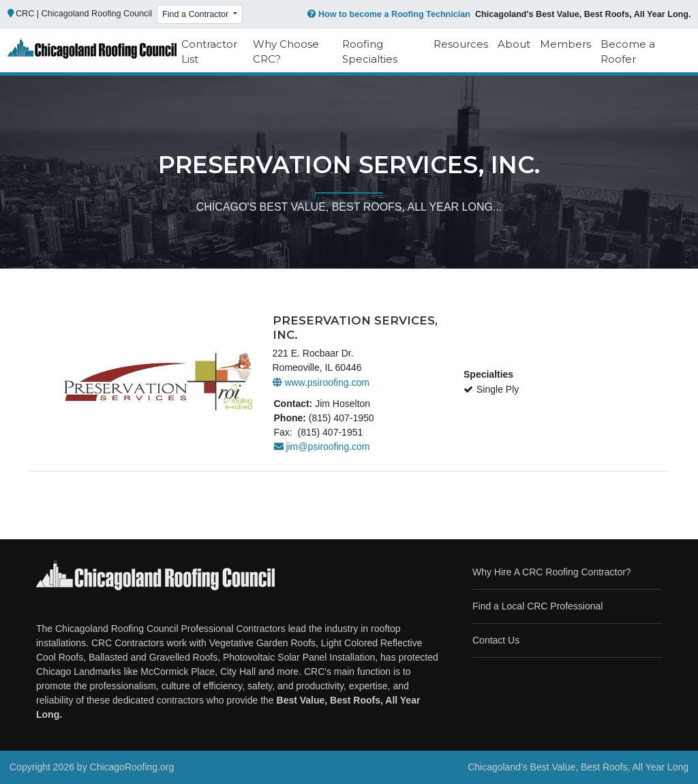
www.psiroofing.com (321, 382)
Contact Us (496, 640)
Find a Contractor (197, 14)
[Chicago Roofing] (92, 52)
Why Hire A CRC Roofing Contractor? (552, 572)
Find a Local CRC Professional (537, 606)
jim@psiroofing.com (322, 447)
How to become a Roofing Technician (388, 14)
